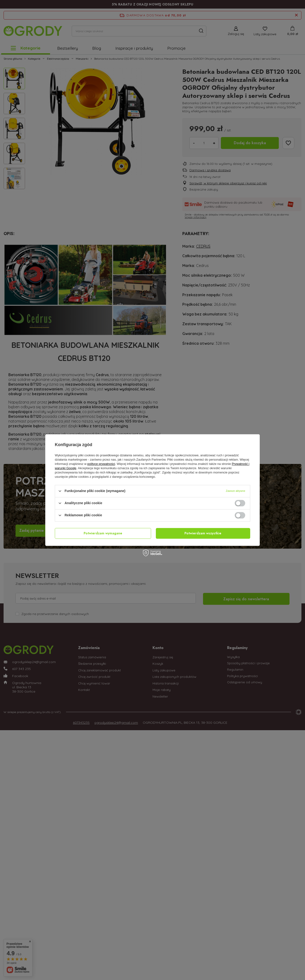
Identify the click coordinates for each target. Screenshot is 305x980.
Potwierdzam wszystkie (203, 533)
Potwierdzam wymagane (103, 533)
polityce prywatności (101, 464)
